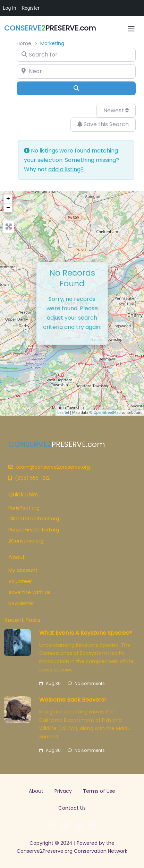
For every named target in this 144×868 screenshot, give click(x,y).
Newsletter (21, 604)
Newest (116, 110)
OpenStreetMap (107, 413)
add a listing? (66, 169)
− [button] (8, 208)
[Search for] (76, 55)
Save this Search (103, 124)
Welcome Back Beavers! (73, 700)
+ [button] (8, 199)
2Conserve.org (26, 541)
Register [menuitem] (30, 8)
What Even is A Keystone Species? (86, 633)
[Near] (76, 71)
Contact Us (72, 808)
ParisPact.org (24, 508)
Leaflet (63, 413)
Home (24, 43)
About (36, 791)
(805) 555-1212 (29, 478)
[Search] (76, 88)
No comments (86, 683)
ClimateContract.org (34, 519)
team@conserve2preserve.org (49, 467)
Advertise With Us (29, 592)
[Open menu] (131, 29)
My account (23, 570)
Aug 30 (50, 683)
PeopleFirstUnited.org (34, 530)
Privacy (63, 791)
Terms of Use (99, 791)
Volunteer (20, 581)
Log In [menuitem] (9, 8)
